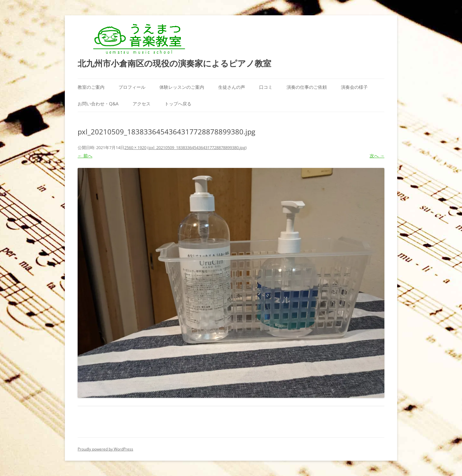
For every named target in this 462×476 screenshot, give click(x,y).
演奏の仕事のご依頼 (307, 87)
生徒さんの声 (232, 87)
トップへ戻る (178, 104)
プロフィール (132, 87)
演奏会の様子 (354, 87)
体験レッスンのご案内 (182, 87)
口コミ (266, 87)
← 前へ (85, 156)
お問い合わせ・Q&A (98, 104)
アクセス (142, 104)
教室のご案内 (91, 87)
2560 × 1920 (135, 147)
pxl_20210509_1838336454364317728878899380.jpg (197, 147)
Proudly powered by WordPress (105, 449)
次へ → (377, 156)
